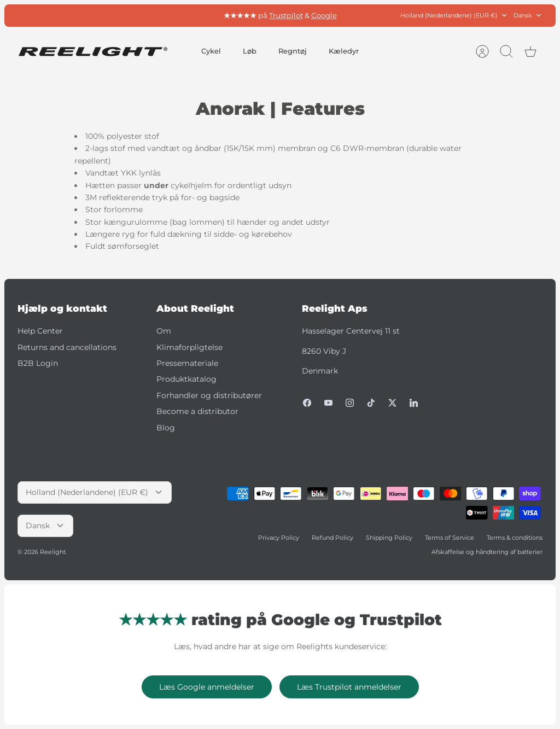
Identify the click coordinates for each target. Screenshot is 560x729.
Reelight (53, 552)
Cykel (211, 51)
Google (324, 15)
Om (164, 331)
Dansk (528, 16)
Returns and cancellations (67, 347)
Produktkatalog (186, 379)
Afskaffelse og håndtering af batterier (487, 552)
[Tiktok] (371, 403)
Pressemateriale (187, 363)
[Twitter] (392, 403)
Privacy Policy (279, 538)
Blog (166, 428)
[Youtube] (328, 403)
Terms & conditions (515, 538)
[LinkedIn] (414, 403)
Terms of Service (450, 538)
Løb (250, 51)
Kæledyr (344, 51)
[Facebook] (307, 403)
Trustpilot (286, 15)
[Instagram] (350, 403)
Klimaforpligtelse (189, 347)
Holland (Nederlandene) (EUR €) (454, 16)
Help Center (40, 331)
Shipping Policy (389, 538)
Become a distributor (197, 411)
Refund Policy (332, 538)
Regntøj (293, 51)
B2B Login (38, 363)
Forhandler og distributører (209, 395)
